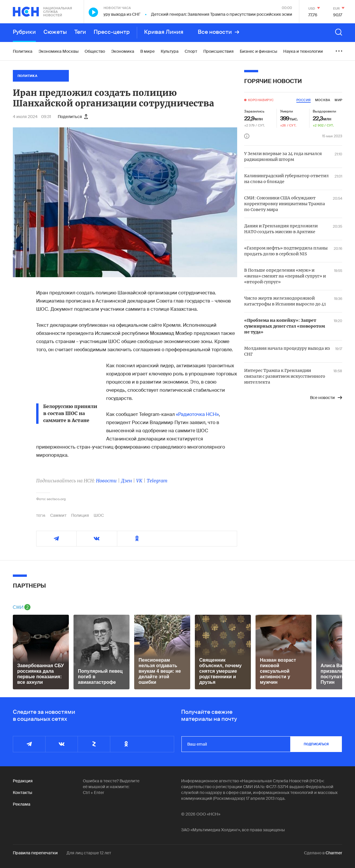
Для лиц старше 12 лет (89, 853)
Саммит (58, 515)
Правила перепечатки (35, 853)
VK (139, 481)
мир (338, 100)
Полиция (80, 515)
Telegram (157, 481)
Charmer (334, 853)
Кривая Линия (164, 32)
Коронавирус (261, 100)
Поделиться (73, 117)
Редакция (23, 781)
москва (323, 100)
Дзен (126, 481)
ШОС (99, 515)
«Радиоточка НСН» (197, 414)
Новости (106, 481)
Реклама (22, 804)
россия (304, 100)
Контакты (22, 793)
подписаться (316, 744)
